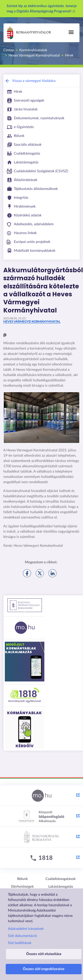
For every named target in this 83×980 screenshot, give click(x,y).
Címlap (9, 50)
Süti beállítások (20, 943)
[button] (5, 335)
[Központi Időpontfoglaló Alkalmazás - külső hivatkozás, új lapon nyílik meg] (41, 817)
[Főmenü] (71, 32)
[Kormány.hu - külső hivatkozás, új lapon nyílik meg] (41, 837)
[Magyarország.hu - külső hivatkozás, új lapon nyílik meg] (41, 796)
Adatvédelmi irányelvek (26, 929)
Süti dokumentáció (22, 936)
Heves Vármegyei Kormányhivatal (34, 55)
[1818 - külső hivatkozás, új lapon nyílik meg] (41, 858)
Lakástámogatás (61, 887)
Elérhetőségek (23, 887)
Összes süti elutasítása (44, 954)
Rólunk (23, 879)
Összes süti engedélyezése (44, 969)
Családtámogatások (61, 879)
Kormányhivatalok (29, 33)
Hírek (69, 55)
